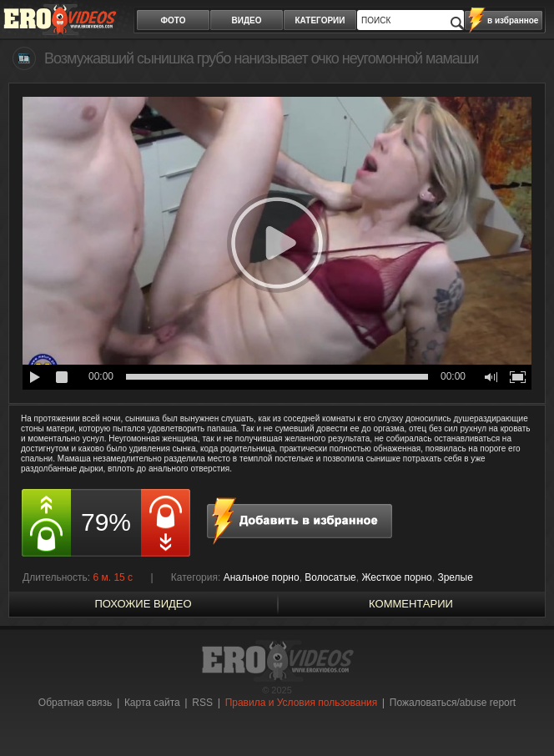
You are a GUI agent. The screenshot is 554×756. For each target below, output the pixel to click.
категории (320, 20)
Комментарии (411, 604)
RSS (202, 703)
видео (247, 20)
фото (174, 20)
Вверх (522, 714)
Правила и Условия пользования (302, 703)
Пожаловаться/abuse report (453, 703)
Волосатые (330, 577)
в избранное (513, 20)
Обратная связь (75, 703)
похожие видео (143, 604)
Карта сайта (152, 703)
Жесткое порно (396, 577)
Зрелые (455, 577)
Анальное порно (262, 577)
